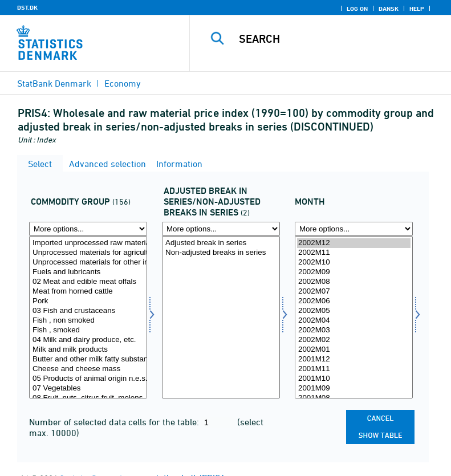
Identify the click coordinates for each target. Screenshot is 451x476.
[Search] (338, 39)
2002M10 (354, 263)
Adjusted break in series (221, 243)
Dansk (389, 9)
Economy (123, 83)
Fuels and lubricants (88, 272)
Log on (357, 9)
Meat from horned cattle (88, 292)
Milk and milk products (88, 350)
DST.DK (27, 7)
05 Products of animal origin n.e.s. (88, 379)
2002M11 (354, 253)
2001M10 (354, 379)
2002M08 (354, 282)
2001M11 (354, 369)
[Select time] (354, 317)
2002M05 (354, 311)
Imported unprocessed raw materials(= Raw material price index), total (88, 243)
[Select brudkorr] (221, 317)
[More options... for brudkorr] (221, 229)
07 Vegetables (88, 388)
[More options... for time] (354, 229)
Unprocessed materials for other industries (88, 263)
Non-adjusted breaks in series (221, 253)
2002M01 (354, 350)
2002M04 (354, 321)
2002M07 (354, 292)
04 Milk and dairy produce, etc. (88, 340)
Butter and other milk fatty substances (88, 359)
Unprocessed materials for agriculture (88, 253)
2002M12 (354, 243)
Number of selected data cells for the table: (115, 422)
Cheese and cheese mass (88, 369)
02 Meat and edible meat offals (88, 282)
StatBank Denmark (54, 83)
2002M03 (354, 330)
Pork (88, 301)
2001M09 (354, 388)
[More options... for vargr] (88, 229)
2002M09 (354, 272)
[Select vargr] (88, 317)
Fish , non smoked (88, 321)
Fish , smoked (88, 330)
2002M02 (354, 340)
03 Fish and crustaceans (88, 311)
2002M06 (354, 301)
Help (417, 9)
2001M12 (354, 359)
